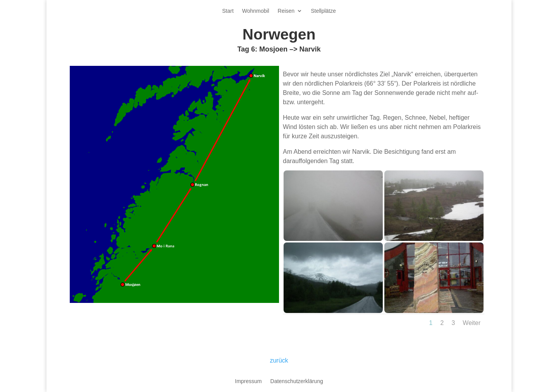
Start (228, 11)
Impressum (248, 381)
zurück (279, 360)
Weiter (472, 323)
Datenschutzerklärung (297, 381)
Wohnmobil (256, 11)
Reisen (286, 11)
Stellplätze (323, 11)
